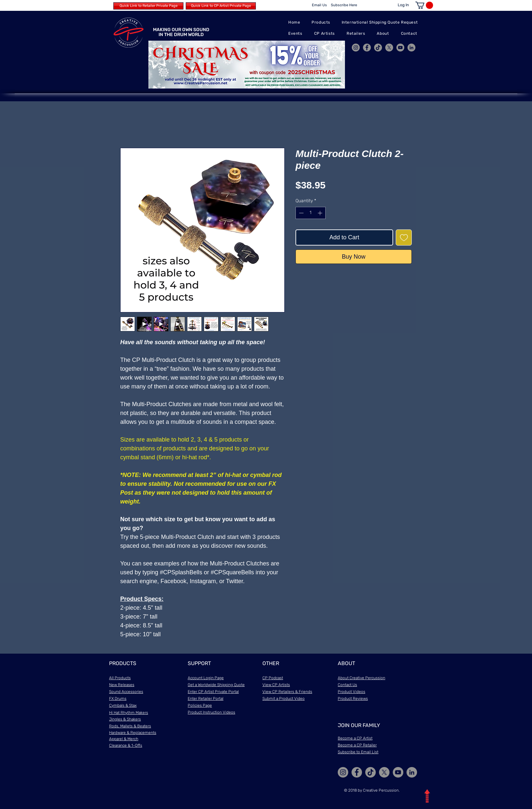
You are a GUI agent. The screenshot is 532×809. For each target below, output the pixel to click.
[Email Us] (319, 5)
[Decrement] (301, 213)
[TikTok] (378, 48)
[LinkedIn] (411, 48)
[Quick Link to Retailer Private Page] (148, 6)
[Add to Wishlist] (404, 237)
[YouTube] (400, 48)
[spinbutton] (311, 213)
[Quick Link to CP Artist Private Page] (221, 6)
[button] (424, 5)
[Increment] (321, 213)
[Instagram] (356, 48)
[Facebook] (367, 48)
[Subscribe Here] (344, 5)
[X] (389, 48)
